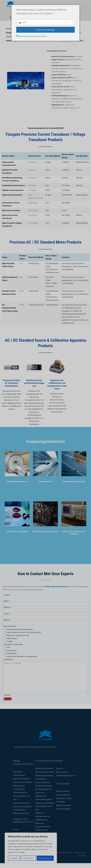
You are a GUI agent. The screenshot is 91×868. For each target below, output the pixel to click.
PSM (21, 296)
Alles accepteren (45, 858)
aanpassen (14, 858)
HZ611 (22, 310)
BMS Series (33, 208)
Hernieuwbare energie (74, 486)
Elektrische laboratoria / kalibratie (74, 538)
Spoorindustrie (45, 486)
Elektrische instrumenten (45, 536)
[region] (31, 848)
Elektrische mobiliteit (17, 536)
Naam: (7, 606)
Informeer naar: (10, 631)
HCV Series (33, 228)
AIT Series (32, 167)
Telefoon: (8, 612)
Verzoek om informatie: (13, 649)
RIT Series (32, 190)
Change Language (45, 30)
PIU (21, 282)
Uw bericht (9, 664)
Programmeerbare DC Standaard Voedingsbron (11, 388)
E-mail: (7, 619)
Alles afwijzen (28, 858)
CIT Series (32, 220)
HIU (21, 268)
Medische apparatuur (17, 486)
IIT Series (32, 175)
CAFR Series (33, 215)
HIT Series (32, 183)
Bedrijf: (7, 625)
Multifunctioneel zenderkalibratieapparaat (34, 388)
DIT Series (32, 195)
